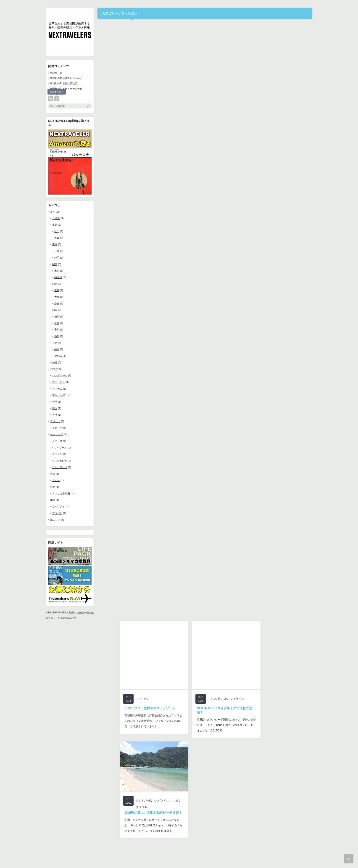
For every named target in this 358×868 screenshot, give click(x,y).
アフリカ (55, 421)
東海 (55, 244)
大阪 (57, 297)
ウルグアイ (59, 507)
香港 (55, 415)
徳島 (57, 317)
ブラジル (57, 513)
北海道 (56, 218)
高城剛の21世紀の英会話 (64, 83)
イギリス (57, 441)
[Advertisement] (82, 689)
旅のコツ (55, 520)
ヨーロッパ (57, 434)
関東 (55, 264)
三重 (57, 251)
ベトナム (57, 389)
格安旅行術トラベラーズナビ (66, 89)
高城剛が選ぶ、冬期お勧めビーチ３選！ (153, 813)
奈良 (57, 303)
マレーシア (59, 395)
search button (57, 99)
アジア (54, 369)
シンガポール (60, 375)
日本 (53, 212)
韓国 (55, 408)
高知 (57, 336)
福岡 (57, 349)
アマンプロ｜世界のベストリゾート (150, 708)
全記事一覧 (56, 73)
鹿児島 (58, 356)
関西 (55, 284)
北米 (53, 487)
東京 (57, 271)
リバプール (61, 448)
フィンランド (60, 467)
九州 (55, 343)
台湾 (55, 402)
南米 (53, 500)
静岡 (57, 258)
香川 (57, 330)
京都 (57, 290)
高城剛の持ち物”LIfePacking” (66, 78)
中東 (53, 474)
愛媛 (57, 323)
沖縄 (55, 362)
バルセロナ (61, 461)
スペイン (57, 454)
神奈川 (58, 277)
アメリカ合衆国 (61, 493)
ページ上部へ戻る (349, 859)
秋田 (57, 231)
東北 (55, 225)
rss (51, 99)
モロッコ (57, 428)
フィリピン (59, 382)
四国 (55, 310)
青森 (57, 238)
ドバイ (56, 480)
